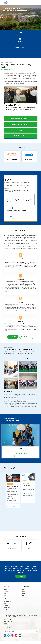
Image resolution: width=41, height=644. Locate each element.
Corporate (24, 593)
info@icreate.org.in (8, 625)
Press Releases (7, 611)
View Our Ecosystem (27, 337)
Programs (6, 595)
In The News (6, 609)
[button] (19, 167)
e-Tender (6, 613)
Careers (5, 599)
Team (5, 597)
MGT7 (6, 628)
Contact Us (21, 580)
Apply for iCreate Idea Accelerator (21, 453)
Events (5, 607)
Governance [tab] (13, 358)
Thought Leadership (8, 605)
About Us (6, 593)
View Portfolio (13, 337)
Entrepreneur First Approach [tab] (24, 358)
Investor (23, 595)
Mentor (23, 599)
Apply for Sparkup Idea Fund (21, 456)
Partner (23, 597)
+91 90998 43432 (7, 623)
